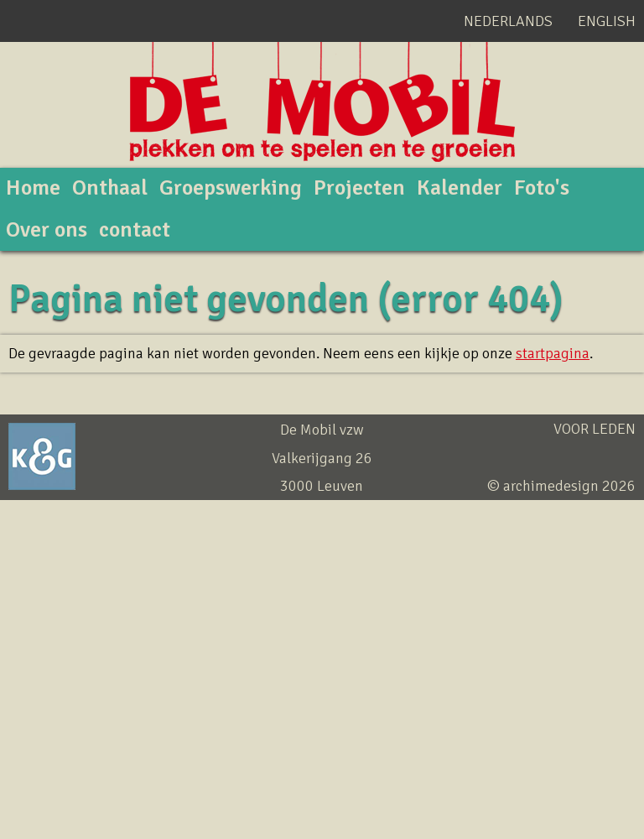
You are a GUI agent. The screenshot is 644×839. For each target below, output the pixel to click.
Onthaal (110, 188)
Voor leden (595, 429)
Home (33, 188)
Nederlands (508, 21)
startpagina (553, 353)
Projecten (359, 188)
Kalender (460, 188)
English (607, 21)
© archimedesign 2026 (561, 486)
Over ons (47, 230)
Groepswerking (231, 188)
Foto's (542, 188)
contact (135, 230)
